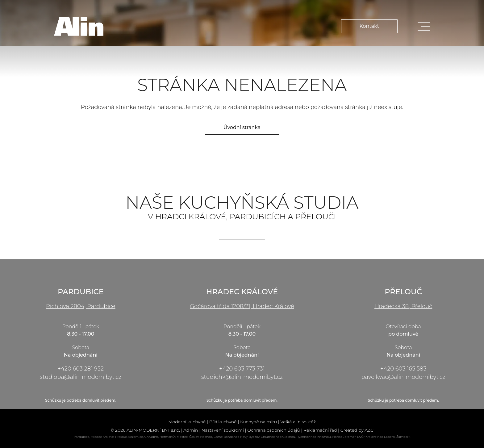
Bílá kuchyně (223, 422)
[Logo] (79, 26)
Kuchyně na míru (259, 422)
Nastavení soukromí (223, 430)
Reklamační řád (320, 430)
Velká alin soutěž (298, 422)
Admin (191, 430)
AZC (369, 430)
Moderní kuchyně (187, 422)
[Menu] (424, 26)
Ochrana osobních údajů (273, 430)
